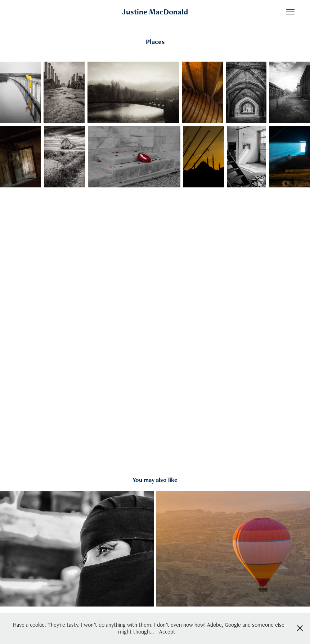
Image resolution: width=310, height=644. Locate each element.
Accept (167, 632)
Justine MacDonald (155, 12)
